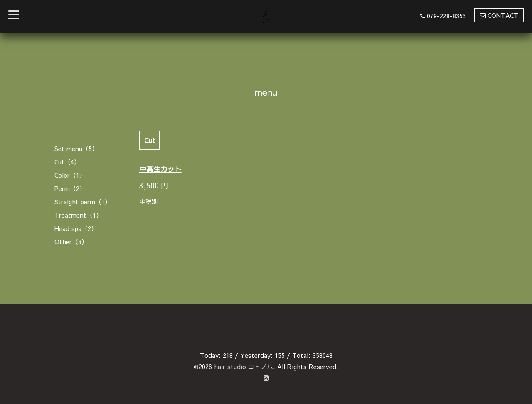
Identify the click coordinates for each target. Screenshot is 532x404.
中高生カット (160, 169)
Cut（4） (67, 162)
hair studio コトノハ (244, 366)
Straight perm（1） (83, 202)
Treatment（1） (78, 215)
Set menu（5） (76, 148)
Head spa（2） (76, 228)
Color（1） (70, 175)
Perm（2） (70, 188)
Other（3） (71, 242)
